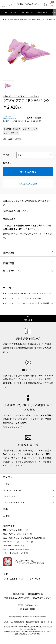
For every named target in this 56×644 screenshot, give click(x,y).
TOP (5, 19)
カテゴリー (9, 477)
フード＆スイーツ (43, 12)
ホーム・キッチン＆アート (30, 303)
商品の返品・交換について (16, 211)
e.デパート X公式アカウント (14, 553)
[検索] (10, 5)
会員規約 (17, 594)
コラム (7, 516)
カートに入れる (28, 172)
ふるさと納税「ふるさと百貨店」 (16, 549)
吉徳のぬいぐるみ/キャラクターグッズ (21, 96)
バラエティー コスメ (27, 12)
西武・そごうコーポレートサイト (16, 534)
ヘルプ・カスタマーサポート (15, 579)
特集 (5, 509)
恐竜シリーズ (47, 293)
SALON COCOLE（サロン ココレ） (17, 542)
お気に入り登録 (29, 184)
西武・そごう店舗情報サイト (15, 530)
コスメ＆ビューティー (9, 12)
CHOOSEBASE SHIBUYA (13, 545)
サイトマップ (35, 579)
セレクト (13, 298)
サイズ (6, 155)
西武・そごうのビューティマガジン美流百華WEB (23, 538)
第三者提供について (42, 598)
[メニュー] (4, 5)
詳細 (37, 118)
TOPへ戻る (28, 320)
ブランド (8, 484)
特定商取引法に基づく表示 (17, 598)
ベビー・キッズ (26, 298)
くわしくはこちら (11, 427)
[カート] (52, 5)
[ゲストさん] (45, 5)
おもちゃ (38, 298)
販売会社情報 (34, 594)
